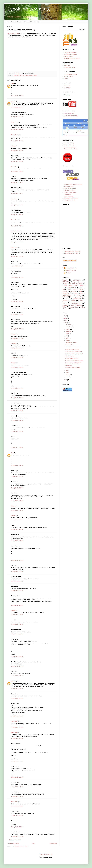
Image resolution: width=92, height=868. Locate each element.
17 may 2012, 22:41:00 (17, 150)
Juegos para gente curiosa (71, 198)
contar (75, 290)
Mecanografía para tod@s (71, 116)
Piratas (66, 79)
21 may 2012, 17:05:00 (17, 727)
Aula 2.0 (37, 22)
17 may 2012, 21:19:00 (17, 130)
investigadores (67, 295)
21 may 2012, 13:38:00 (17, 338)
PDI (77, 302)
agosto (68, 334)
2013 (66, 320)
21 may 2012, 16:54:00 (17, 716)
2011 (66, 380)
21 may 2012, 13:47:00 (17, 676)
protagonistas (76, 304)
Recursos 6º (67, 88)
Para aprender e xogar (70, 200)
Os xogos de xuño (69, 186)
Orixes (72, 302)
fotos (76, 293)
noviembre (69, 327)
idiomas (82, 294)
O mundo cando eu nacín (70, 75)
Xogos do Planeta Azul (70, 188)
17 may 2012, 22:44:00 (17, 171)
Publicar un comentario (15, 840)
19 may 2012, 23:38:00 (17, 242)
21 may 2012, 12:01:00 (17, 301)
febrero (68, 375)
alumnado (66, 282)
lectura (65, 297)
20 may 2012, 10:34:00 (17, 266)
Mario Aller (14, 135)
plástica (64, 304)
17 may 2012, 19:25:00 (17, 96)
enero (67, 377)
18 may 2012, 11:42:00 (17, 226)
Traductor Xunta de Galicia (71, 149)
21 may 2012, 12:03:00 (17, 314)
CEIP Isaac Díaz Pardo (19, 75)
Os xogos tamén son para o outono (73, 184)
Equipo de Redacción (71, 268)
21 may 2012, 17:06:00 (17, 738)
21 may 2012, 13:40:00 (17, 358)
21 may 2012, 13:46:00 (17, 657)
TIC (64, 307)
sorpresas (31, 75)
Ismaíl (79, 295)
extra (80, 291)
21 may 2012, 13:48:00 (17, 698)
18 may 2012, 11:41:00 (17, 215)
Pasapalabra (67, 194)
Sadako (72, 305)
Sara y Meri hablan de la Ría (73, 367)
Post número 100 (70, 356)
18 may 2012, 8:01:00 (17, 194)
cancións (65, 283)
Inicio (7, 22)
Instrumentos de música (70, 192)
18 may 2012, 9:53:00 (17, 205)
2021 (66, 316)
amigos (74, 282)
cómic (69, 290)
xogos (67, 309)
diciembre (68, 325)
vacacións (71, 307)
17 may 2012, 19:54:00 (17, 117)
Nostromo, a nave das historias (72, 58)
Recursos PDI (28, 22)
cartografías (72, 283)
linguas (83, 297)
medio (73, 300)
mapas (68, 299)
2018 (66, 318)
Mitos (81, 300)
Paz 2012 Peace (68, 77)
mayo (67, 340)
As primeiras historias (71, 342)
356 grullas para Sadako (70, 54)
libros (72, 297)
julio (67, 336)
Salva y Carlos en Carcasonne (73, 347)
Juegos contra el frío (69, 190)
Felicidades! (68, 365)
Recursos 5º (67, 86)
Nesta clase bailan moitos (72, 349)
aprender (81, 282)
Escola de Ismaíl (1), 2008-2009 (72, 251)
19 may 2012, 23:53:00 (17, 256)
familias (27, 75)
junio (67, 338)
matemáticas (77, 299)
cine (64, 290)
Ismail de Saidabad (71, 270)
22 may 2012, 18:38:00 (17, 836)
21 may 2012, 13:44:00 (17, 571)
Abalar (65, 280)
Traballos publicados (69, 114)
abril (67, 370)
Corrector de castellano (70, 147)
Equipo (81, 290)
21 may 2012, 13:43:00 (17, 520)
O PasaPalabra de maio (72, 358)
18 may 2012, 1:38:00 (17, 182)
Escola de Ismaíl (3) (29, 9)
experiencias (73, 291)
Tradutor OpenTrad (69, 145)
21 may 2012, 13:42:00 (17, 448)
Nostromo (65, 302)
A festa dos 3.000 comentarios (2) (74, 352)
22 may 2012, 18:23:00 (17, 806)
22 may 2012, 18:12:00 (17, 787)
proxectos (65, 305)
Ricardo (13, 146)
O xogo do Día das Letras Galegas (74, 361)
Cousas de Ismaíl (70, 345)
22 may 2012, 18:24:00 (17, 827)
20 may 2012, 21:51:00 (17, 277)
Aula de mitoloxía (68, 56)
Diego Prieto (15, 122)
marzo (68, 372)
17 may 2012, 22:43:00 (17, 162)
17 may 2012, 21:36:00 (17, 141)
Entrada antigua (53, 843)
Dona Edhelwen (15, 231)
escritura (65, 291)
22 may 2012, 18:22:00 (17, 796)
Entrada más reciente (13, 843)
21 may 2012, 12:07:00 (17, 329)
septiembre (69, 331)
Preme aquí (67, 65)
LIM (77, 297)
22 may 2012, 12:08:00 (17, 777)
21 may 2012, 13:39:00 (17, 348)
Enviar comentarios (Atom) (21, 846)
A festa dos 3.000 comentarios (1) (74, 354)
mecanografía (65, 300)
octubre (68, 329)
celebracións (71, 288)
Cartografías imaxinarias (70, 52)
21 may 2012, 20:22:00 (17, 761)
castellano (80, 283)
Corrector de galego (69, 143)
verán (76, 307)
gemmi (13, 101)
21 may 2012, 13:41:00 (17, 388)
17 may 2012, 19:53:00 (17, 107)
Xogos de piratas (68, 196)
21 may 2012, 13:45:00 (17, 615)
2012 (66, 323)
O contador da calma (69, 67)
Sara (12, 83)
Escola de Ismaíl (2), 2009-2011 (72, 253)
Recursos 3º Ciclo (16, 22)
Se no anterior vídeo (13, 33)
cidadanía (81, 288)
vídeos (36, 75)
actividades (77, 280)
